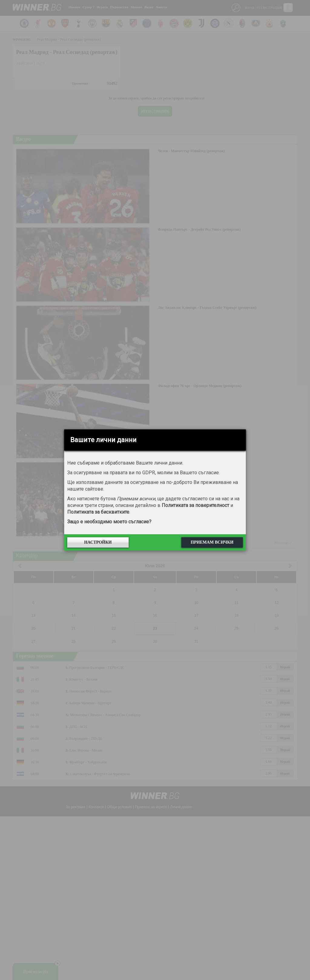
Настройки (98, 542)
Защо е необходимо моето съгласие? (109, 522)
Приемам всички (212, 542)
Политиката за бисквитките (98, 512)
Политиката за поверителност (195, 505)
